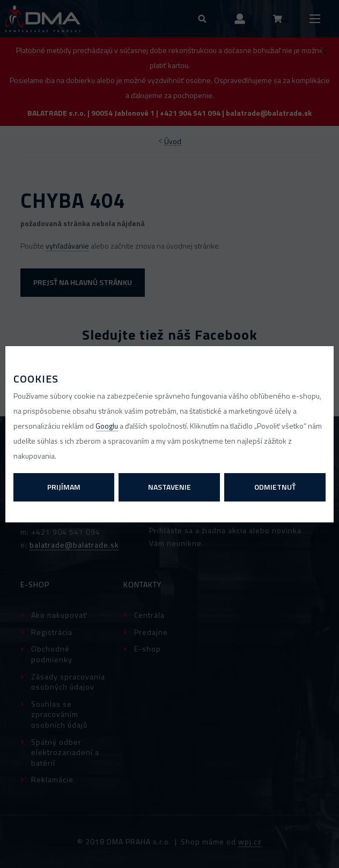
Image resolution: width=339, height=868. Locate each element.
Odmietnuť (275, 487)
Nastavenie (169, 487)
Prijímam (64, 487)
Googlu (107, 426)
